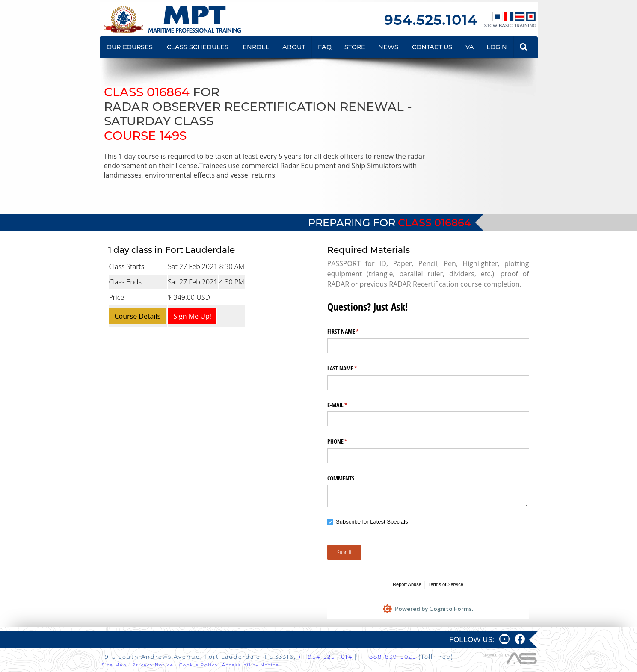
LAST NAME (352, 368)
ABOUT (294, 47)
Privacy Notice (153, 665)
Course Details (138, 316)
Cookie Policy (199, 665)
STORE (355, 47)
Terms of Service (446, 584)
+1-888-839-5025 (388, 657)
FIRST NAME (353, 332)
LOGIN (497, 47)
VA (470, 47)
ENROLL (256, 47)
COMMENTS (341, 478)
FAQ (325, 47)
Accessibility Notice (251, 665)
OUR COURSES (130, 47)
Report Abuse (407, 584)
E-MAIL (347, 405)
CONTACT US (432, 47)
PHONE (347, 441)
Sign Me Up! (192, 316)
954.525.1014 (431, 20)
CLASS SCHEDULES (198, 47)
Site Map (114, 665)
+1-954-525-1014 (325, 657)
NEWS (388, 47)
